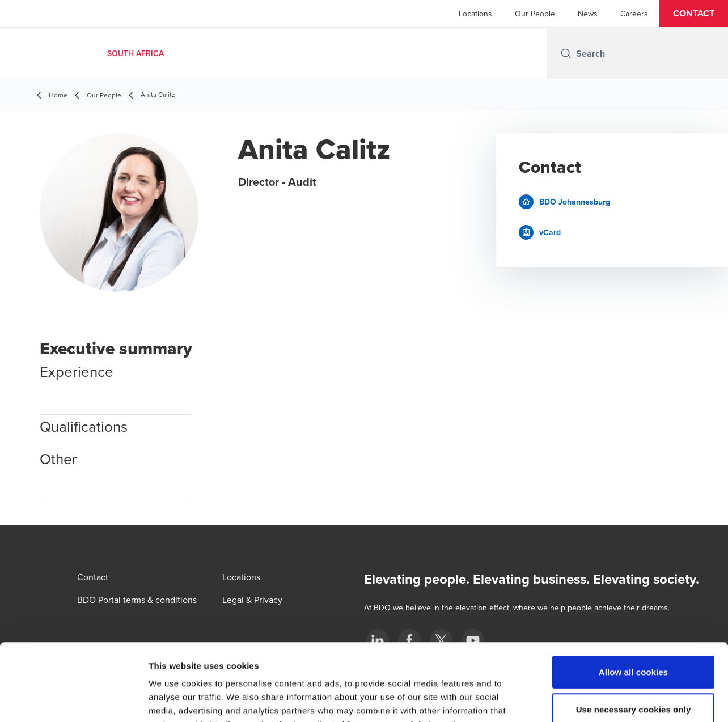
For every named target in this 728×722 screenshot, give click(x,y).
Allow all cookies (634, 602)
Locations (475, 14)
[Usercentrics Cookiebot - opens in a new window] (73, 700)
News (588, 14)
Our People (535, 14)
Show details (595, 700)
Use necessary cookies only (634, 639)
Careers (634, 14)
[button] (694, 14)
